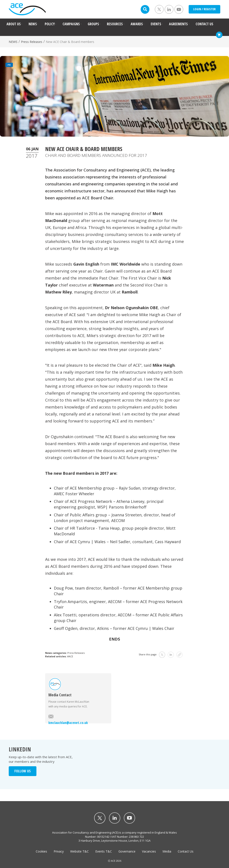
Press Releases (32, 42)
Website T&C (79, 851)
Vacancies (149, 851)
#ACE (70, 656)
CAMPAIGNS (71, 24)
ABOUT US (14, 24)
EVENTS (156, 24)
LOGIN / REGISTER (204, 9)
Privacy (59, 851)
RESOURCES (115, 24)
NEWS (33, 24)
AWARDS (137, 24)
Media (167, 851)
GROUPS (93, 24)
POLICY (50, 24)
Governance (127, 851)
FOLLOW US (23, 771)
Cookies (41, 851)
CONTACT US (204, 24)
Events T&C (104, 851)
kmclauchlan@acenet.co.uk (68, 720)
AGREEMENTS (178, 24)
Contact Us (186, 851)
